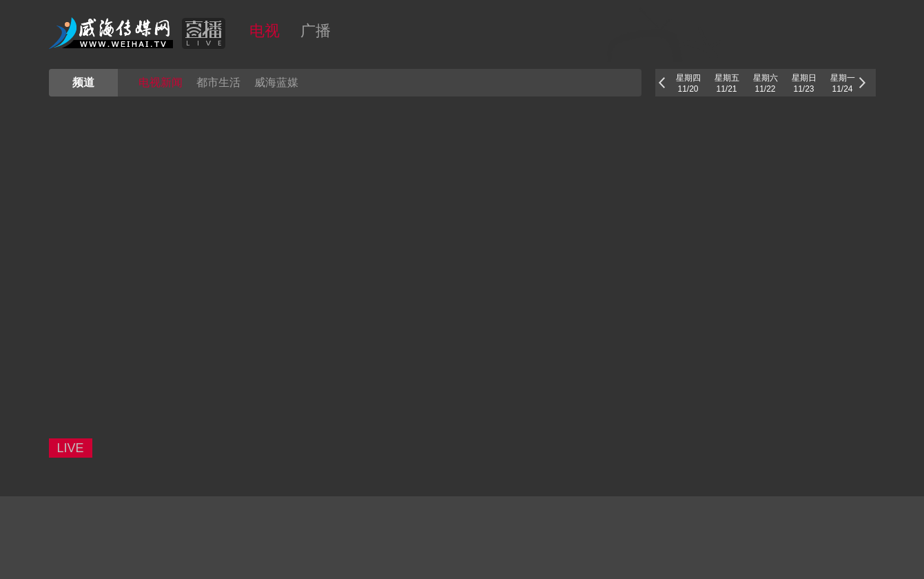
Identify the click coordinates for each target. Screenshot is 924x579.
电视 (265, 31)
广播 (316, 31)
